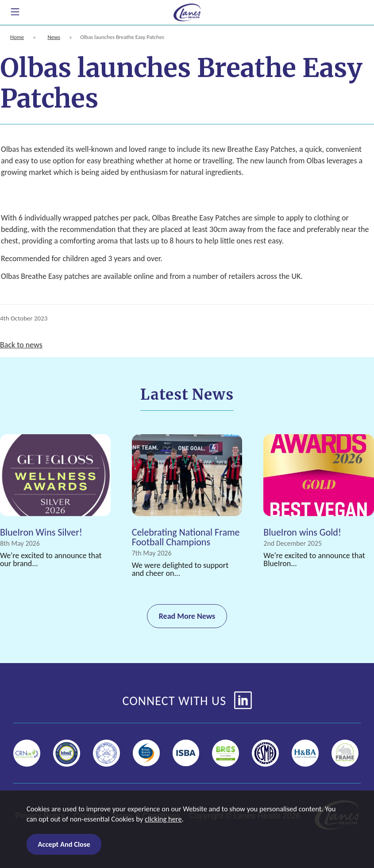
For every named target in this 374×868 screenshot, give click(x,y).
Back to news (21, 345)
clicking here (163, 819)
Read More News (187, 616)
